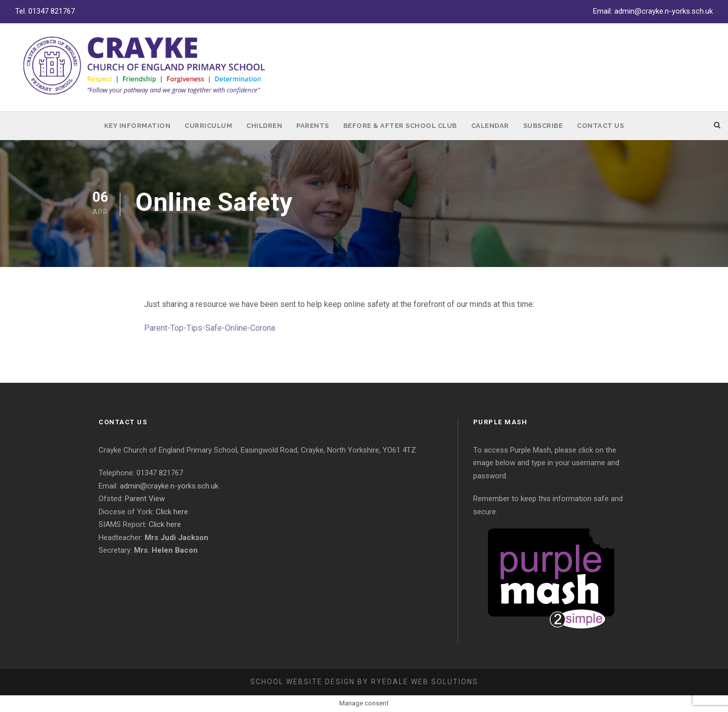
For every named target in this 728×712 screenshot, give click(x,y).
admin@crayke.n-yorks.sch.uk (664, 11)
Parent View (145, 499)
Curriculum (208, 126)
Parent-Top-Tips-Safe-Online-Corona (210, 328)
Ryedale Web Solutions (425, 682)
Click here (172, 512)
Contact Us (600, 126)
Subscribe (543, 126)
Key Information (138, 126)
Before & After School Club (400, 126)
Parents (313, 126)
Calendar (490, 126)
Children (264, 126)
